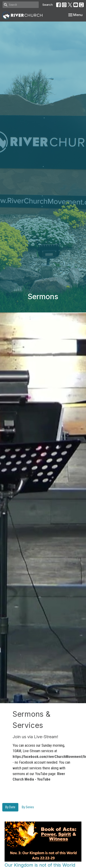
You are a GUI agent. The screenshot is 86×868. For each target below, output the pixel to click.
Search (48, 5)
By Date (10, 807)
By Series (28, 807)
